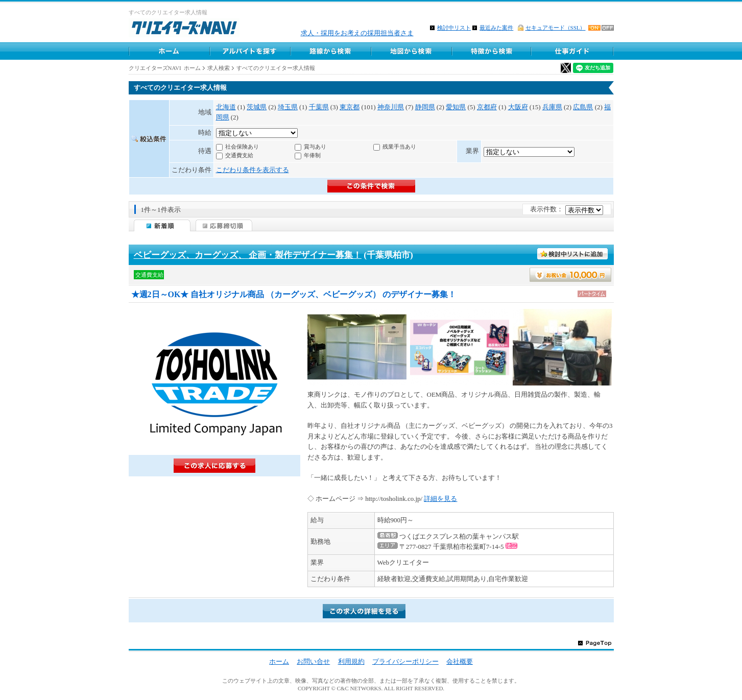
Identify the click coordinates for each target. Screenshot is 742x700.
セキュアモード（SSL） (556, 28)
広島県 (583, 107)
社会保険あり (242, 147)
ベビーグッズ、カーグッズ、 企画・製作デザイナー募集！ (248, 255)
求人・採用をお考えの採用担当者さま (357, 33)
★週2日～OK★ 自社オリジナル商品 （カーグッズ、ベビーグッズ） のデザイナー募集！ (294, 294)
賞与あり (315, 147)
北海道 (226, 107)
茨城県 (257, 107)
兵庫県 (552, 107)
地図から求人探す (411, 51)
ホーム (169, 51)
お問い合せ (313, 661)
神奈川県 (391, 107)
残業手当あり (399, 147)
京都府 (487, 107)
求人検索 (219, 68)
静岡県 (425, 107)
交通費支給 (239, 155)
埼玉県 (288, 107)
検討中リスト (454, 28)
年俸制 (312, 155)
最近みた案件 (496, 28)
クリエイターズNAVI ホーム (165, 68)
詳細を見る (440, 499)
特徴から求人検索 (492, 51)
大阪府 (518, 107)
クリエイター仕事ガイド (573, 51)
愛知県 (456, 107)
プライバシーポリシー (405, 661)
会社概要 (460, 661)
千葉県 (319, 107)
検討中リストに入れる (573, 254)
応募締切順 (224, 225)
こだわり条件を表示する (253, 170)
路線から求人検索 (330, 51)
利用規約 (351, 661)
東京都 (350, 107)
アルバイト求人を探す (250, 51)
